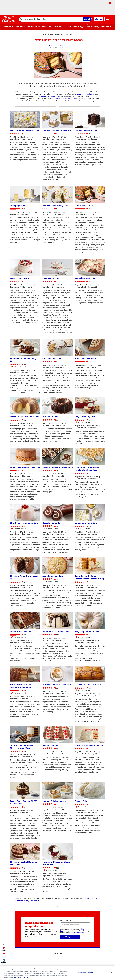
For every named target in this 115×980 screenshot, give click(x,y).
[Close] (111, 973)
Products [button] (58, 27)
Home (45, 34)
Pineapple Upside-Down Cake (64, 99)
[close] (110, 3)
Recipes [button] (7, 27)
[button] (4, 49)
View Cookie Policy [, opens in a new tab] (21, 978)
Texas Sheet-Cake (84, 94)
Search (87, 19)
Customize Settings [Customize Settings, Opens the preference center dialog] (85, 973)
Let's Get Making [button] (75, 27)
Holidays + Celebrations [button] (27, 27)
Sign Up (99, 19)
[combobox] (51, 19)
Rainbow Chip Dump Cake (50, 96)
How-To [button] (46, 27)
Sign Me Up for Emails (70, 937)
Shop (89, 27)
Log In (109, 19)
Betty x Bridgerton (103, 27)
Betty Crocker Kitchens (57, 46)
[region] (57, 973)
